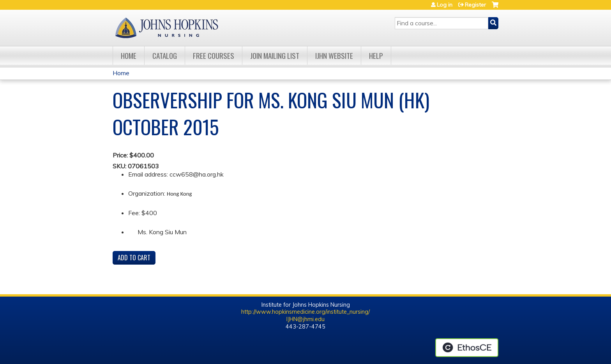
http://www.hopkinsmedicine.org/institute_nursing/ (305, 312)
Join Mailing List (275, 56)
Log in (445, 5)
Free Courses (214, 56)
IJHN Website (334, 56)
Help (376, 56)
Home (129, 56)
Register (475, 5)
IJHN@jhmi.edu (305, 319)
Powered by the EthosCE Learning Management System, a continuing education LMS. (467, 348)
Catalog (165, 56)
